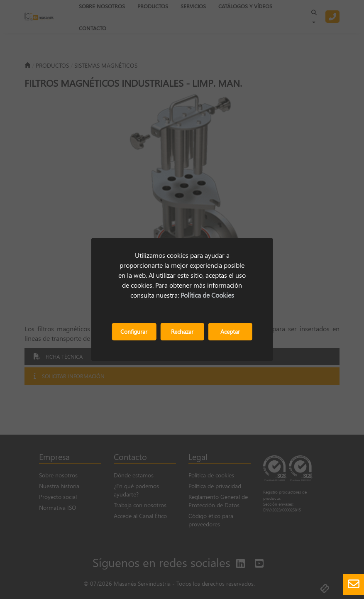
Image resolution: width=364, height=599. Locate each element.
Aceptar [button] (230, 331)
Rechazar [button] (182, 331)
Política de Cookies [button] (207, 295)
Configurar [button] (134, 331)
